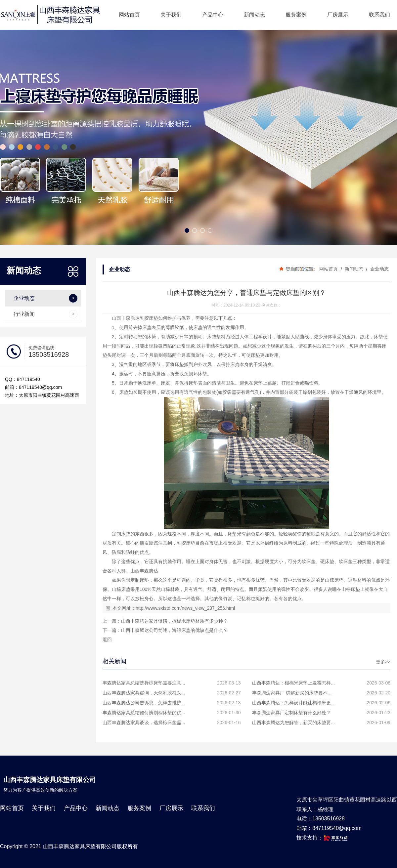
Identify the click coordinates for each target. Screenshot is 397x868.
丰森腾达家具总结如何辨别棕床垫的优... (144, 713)
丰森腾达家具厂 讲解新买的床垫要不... (292, 693)
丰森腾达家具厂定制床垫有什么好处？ (291, 713)
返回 (107, 640)
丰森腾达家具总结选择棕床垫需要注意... (144, 683)
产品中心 (213, 15)
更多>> (383, 662)
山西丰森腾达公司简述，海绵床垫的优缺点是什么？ (174, 630)
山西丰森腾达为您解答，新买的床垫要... (293, 723)
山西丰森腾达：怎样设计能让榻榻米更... (293, 703)
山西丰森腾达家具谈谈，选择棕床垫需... (144, 723)
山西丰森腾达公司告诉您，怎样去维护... (144, 703)
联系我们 (379, 15)
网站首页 (129, 15)
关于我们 (171, 15)
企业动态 (379, 269)
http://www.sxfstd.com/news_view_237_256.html (185, 608)
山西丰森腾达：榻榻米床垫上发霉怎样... (293, 683)
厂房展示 (338, 15)
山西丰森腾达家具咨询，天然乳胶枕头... (144, 693)
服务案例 (296, 15)
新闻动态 (254, 15)
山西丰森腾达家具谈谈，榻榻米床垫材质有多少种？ (174, 621)
